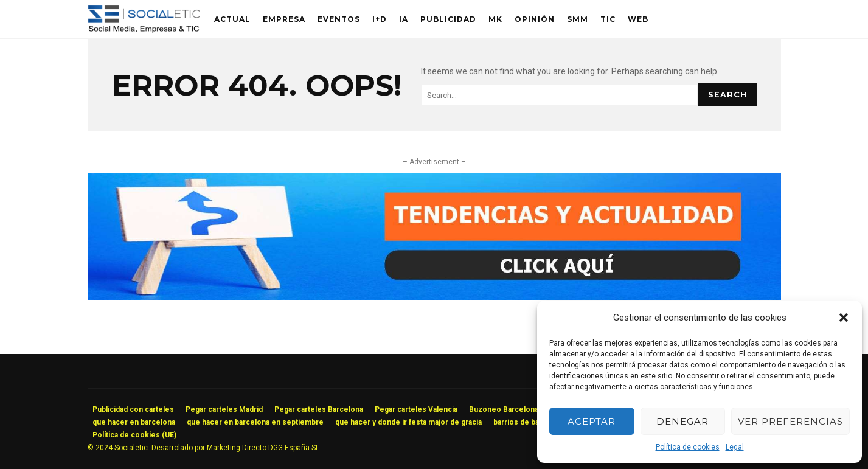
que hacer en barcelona (134, 422)
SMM (578, 19)
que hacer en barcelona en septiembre (255, 422)
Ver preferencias (790, 421)
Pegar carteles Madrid (224, 409)
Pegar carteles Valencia (416, 409)
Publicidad (448, 19)
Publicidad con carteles (133, 409)
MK (495, 19)
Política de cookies (688, 447)
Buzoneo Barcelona (504, 409)
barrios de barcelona (529, 422)
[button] (844, 318)
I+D (380, 19)
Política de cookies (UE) (134, 435)
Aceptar (592, 421)
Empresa (284, 19)
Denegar (682, 421)
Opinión (535, 19)
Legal (735, 447)
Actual (232, 19)
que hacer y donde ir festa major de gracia (408, 422)
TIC (608, 19)
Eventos (339, 19)
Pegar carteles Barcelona (319, 409)
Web (638, 19)
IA (404, 19)
